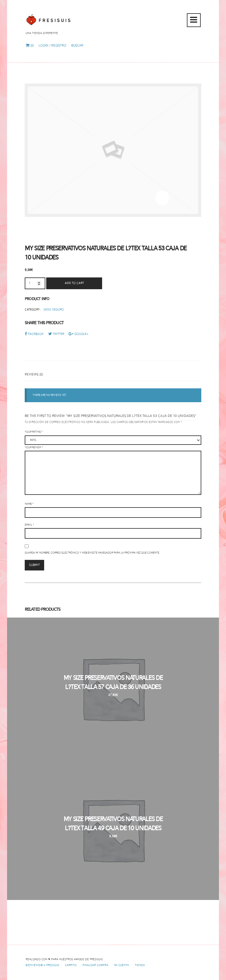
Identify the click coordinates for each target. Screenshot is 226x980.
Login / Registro (53, 46)
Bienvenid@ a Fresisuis (42, 965)
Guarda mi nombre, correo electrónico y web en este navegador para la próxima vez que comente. (92, 553)
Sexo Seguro (54, 310)
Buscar (77, 46)
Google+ (79, 334)
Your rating (34, 432)
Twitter (56, 334)
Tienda (140, 965)
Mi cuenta (122, 965)
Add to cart (74, 283)
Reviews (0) (34, 375)
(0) (30, 46)
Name (29, 504)
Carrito (71, 965)
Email (29, 525)
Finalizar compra (95, 965)
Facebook (34, 334)
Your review (34, 447)
